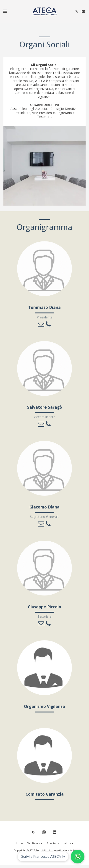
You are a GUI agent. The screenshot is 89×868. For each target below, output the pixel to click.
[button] (5, 11)
